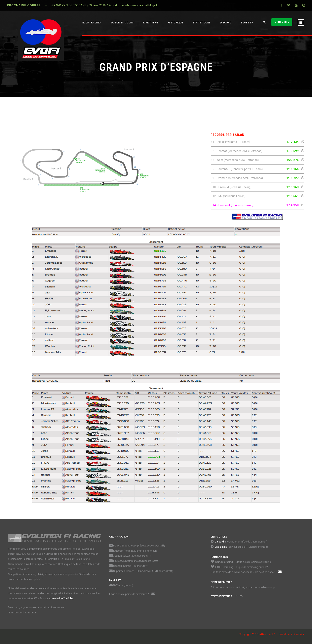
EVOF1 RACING (92, 23)
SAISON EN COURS (122, 23)
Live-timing (221, 547)
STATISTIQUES (202, 23)
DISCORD (226, 23)
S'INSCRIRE (282, 22)
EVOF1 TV (247, 23)
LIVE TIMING (151, 23)
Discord (219, 542)
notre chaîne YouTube (61, 598)
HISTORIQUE (176, 23)
